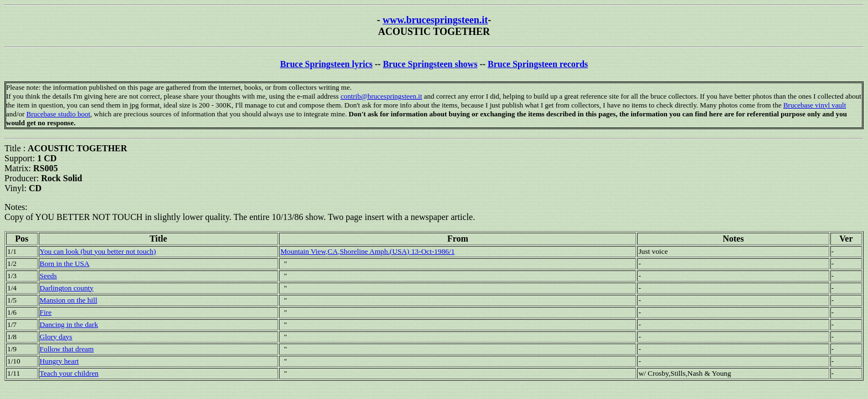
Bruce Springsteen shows (430, 64)
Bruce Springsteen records (538, 64)
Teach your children (69, 373)
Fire (46, 312)
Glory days (56, 337)
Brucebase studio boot (58, 114)
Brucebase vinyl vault (815, 105)
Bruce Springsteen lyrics (326, 64)
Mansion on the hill (69, 300)
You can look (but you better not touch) (98, 251)
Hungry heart (60, 361)
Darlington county (67, 288)
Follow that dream (67, 349)
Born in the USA (65, 264)
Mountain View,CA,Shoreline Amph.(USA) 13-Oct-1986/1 (367, 251)
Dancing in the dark (69, 324)
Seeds (48, 276)
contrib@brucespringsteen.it (381, 96)
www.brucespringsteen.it (435, 20)
